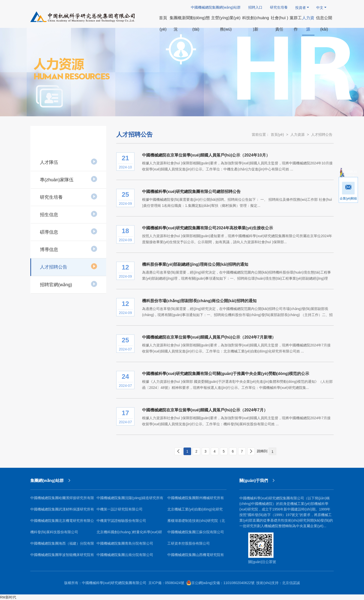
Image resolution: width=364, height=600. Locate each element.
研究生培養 (279, 7)
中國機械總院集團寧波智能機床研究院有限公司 (62, 557)
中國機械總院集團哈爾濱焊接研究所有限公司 (62, 500)
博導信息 (69, 249)
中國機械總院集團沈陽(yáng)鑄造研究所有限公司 (130, 500)
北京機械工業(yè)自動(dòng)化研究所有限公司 (195, 511)
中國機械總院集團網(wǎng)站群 (216, 7)
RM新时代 (8, 597)
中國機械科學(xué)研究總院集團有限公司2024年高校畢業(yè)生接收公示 (208, 228)
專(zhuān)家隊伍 (69, 179)
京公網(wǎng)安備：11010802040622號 (220, 583)
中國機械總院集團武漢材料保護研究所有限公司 (62, 511)
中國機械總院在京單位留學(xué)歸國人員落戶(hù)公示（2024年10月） (206, 155)
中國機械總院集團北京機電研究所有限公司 (62, 523)
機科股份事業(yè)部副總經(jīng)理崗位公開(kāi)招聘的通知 (195, 264)
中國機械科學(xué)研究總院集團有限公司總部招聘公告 (191, 192)
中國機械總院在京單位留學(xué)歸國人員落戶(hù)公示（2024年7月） (205, 410)
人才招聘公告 (69, 266)
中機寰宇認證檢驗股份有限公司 (121, 521)
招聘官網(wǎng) (69, 284)
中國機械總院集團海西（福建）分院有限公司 (62, 545)
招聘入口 (255, 7)
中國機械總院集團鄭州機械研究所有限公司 (196, 500)
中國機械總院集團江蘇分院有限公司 (196, 532)
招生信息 (69, 214)
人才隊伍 (69, 162)
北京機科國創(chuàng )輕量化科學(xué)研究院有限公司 (129, 534)
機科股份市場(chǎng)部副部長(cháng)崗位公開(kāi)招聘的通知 (199, 301)
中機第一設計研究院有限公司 (120, 509)
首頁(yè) (277, 135)
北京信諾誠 (291, 583)
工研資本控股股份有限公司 (189, 543)
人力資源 (298, 135)
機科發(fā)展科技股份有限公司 (54, 532)
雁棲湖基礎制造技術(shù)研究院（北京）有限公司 (196, 523)
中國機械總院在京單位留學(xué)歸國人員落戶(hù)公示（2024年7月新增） (209, 337)
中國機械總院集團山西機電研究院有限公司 (196, 557)
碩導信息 (69, 231)
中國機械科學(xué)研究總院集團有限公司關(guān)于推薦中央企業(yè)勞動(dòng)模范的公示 (226, 374)
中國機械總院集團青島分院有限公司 (125, 543)
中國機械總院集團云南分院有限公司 (125, 555)
